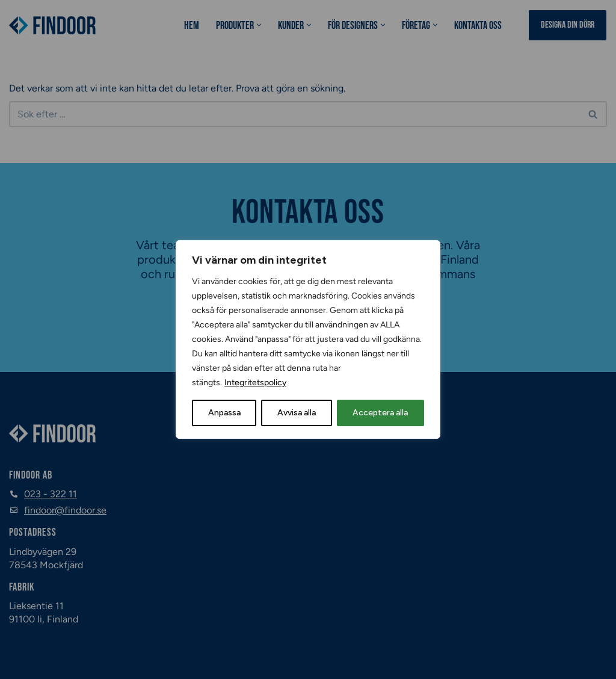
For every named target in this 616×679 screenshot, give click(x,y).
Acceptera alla (380, 413)
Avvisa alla (297, 413)
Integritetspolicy (255, 383)
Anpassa (224, 413)
